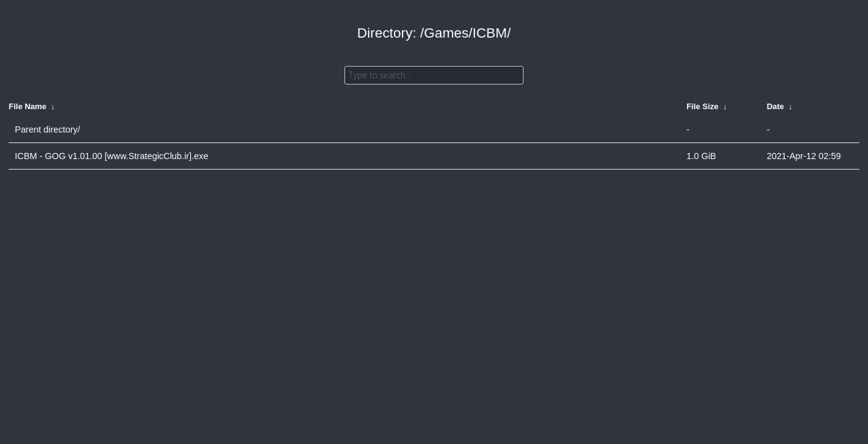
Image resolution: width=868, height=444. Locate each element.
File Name (27, 106)
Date (775, 106)
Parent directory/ (48, 129)
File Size (703, 106)
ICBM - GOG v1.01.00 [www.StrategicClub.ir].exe (112, 156)
